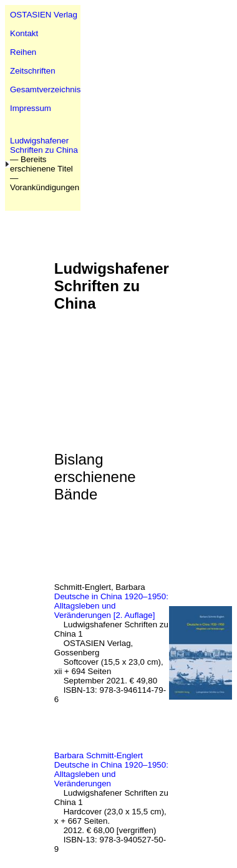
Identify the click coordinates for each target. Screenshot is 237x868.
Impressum (31, 108)
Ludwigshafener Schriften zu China (44, 145)
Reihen (23, 52)
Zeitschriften (33, 71)
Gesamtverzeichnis (45, 89)
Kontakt (24, 33)
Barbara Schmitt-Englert (99, 755)
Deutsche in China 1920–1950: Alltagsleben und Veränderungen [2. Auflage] (111, 606)
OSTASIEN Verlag (44, 15)
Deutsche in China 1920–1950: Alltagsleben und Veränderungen (111, 774)
